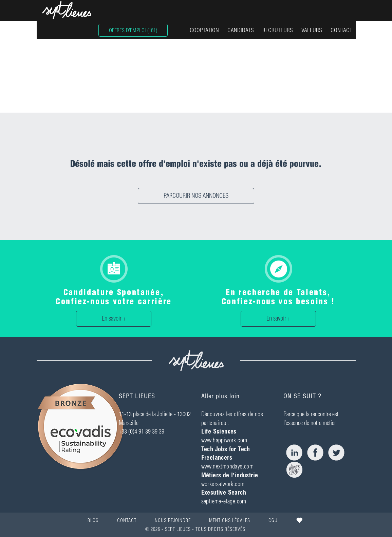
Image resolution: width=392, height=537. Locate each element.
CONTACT (341, 30)
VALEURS (312, 30)
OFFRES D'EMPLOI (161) (133, 30)
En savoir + (114, 318)
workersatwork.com (223, 484)
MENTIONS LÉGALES (230, 520)
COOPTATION (204, 30)
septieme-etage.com (224, 501)
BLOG (93, 520)
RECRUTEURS (278, 30)
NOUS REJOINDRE (173, 520)
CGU (273, 520)
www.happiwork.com (224, 440)
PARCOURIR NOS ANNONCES (196, 196)
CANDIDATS (241, 30)
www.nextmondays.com (228, 466)
